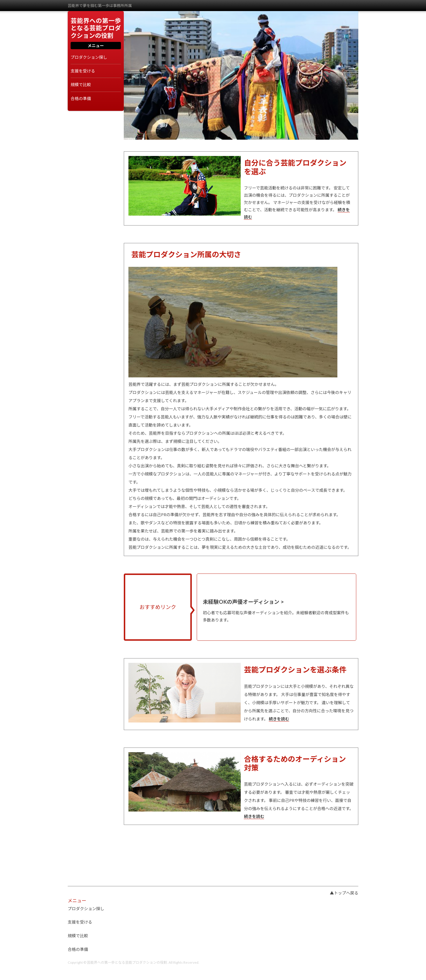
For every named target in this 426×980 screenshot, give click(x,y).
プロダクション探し (89, 57)
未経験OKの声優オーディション (241, 602)
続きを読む (279, 719)
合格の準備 (81, 99)
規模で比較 (81, 85)
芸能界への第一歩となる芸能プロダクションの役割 (96, 28)
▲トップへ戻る (344, 893)
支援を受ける (83, 71)
